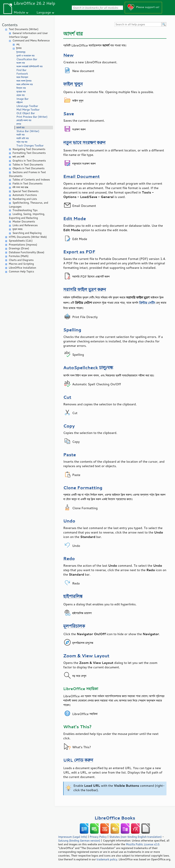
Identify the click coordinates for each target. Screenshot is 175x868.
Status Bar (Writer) (28, 131)
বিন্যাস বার (21, 88)
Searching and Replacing (27, 233)
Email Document (82, 176)
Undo (69, 521)
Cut (67, 397)
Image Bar (22, 99)
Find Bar (21, 70)
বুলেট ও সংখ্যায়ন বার (25, 56)
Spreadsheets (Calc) (21, 241)
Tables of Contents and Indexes (31, 180)
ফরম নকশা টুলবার (24, 81)
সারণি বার (21, 135)
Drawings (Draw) (19, 248)
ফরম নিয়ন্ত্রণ (22, 77)
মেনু (18, 44)
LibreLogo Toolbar (27, 106)
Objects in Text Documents (29, 168)
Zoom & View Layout (86, 656)
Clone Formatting (83, 488)
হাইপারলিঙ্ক (73, 596)
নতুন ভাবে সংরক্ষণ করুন (84, 142)
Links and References (25, 225)
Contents (10, 25)
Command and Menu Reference (31, 40)
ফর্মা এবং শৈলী (18, 157)
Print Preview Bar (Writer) (32, 117)
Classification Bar (27, 59)
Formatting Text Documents (29, 153)
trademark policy (107, 859)
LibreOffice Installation (22, 268)
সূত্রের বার (21, 92)
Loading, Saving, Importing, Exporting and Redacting (27, 216)
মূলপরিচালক (74, 626)
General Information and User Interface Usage (28, 35)
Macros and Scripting (21, 264)
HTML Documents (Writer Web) (28, 237)
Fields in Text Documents (27, 184)
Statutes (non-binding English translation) (135, 837)
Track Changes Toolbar (30, 146)
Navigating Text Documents (29, 149)
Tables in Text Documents (28, 165)
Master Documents (24, 221)
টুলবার (19, 48)
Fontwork (22, 74)
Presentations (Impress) (23, 245)
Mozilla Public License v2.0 (143, 844)
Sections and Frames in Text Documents (27, 174)
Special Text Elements (25, 191)
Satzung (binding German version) (79, 840)
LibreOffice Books (115, 818)
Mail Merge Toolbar (28, 110)
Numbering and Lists (25, 199)
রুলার (19, 124)
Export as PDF (79, 252)
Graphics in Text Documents (29, 161)
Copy (69, 426)
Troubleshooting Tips (25, 210)
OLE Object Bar (26, 113)
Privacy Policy (98, 837)
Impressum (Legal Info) (73, 837)
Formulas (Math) (19, 256)
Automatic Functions (25, 195)
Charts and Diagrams (21, 260)
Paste (70, 455)
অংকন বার (21, 63)
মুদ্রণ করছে (17, 229)
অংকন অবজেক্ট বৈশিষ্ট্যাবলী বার (29, 66)
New (68, 55)
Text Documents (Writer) (24, 29)
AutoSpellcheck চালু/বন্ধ (88, 367)
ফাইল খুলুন (73, 84)
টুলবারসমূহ (21, 52)
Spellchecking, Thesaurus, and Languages (28, 205)
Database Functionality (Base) (26, 252)
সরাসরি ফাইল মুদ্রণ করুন (85, 289)
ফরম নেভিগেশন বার (25, 84)
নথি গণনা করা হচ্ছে (20, 187)
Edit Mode (75, 218)
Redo (69, 558)
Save (69, 114)
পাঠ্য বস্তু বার (22, 142)
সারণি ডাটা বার (23, 138)
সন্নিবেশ (19, 102)
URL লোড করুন (78, 760)
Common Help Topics (21, 271)
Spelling (72, 330)
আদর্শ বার (20, 128)
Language (44, 12)
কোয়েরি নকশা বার (24, 120)
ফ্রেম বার (21, 95)
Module (19, 12)
